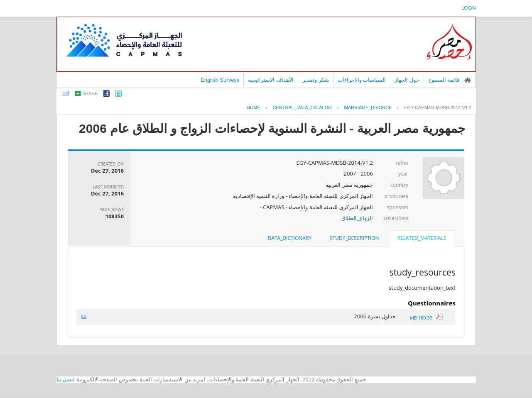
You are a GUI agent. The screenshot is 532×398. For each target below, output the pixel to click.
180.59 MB (426, 318)
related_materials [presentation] (422, 238)
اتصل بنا (66, 380)
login (468, 8)
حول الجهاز (407, 80)
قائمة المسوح (444, 80)
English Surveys (220, 80)
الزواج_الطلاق (357, 218)
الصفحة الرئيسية (468, 80)
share (90, 93)
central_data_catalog (302, 107)
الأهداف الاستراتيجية (271, 80)
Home (254, 107)
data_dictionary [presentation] (290, 238)
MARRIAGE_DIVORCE (368, 107)
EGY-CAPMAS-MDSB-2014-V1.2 (438, 107)
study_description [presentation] (354, 238)
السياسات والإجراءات (362, 80)
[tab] (422, 239)
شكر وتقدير (316, 80)
